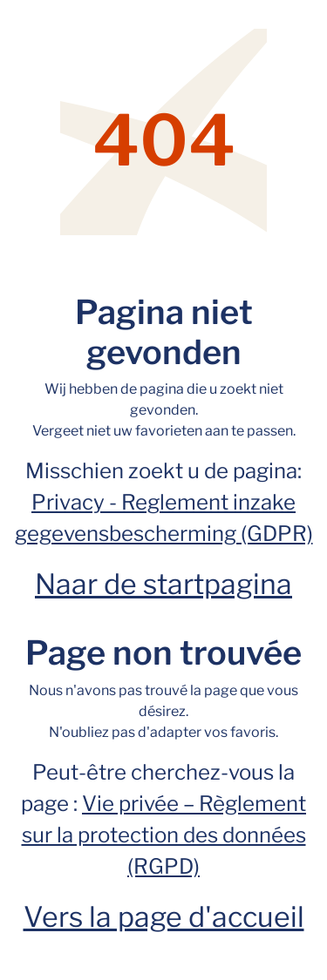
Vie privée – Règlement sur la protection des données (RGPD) (164, 835)
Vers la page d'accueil (164, 917)
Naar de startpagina (163, 584)
